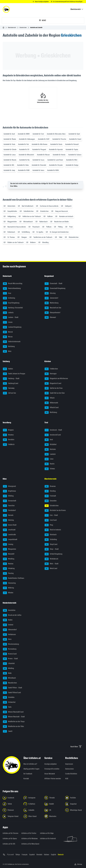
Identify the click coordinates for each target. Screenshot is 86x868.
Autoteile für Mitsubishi (26, 155)
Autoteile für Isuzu (38, 160)
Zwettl (8, 731)
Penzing (8, 573)
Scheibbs (9, 697)
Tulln (7, 707)
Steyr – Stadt (52, 549)
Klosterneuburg (11, 644)
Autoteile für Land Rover (55, 160)
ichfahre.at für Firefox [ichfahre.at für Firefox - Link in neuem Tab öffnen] (29, 833)
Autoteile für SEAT (44, 139)
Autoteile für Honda (59, 155)
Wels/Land (51, 569)
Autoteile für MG (9, 165)
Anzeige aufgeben (51, 764)
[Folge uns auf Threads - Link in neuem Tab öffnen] (53, 798)
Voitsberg (9, 347)
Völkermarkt (51, 403)
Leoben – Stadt (11, 317)
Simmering (9, 583)
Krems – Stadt (10, 659)
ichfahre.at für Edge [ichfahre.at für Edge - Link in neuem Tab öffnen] (47, 833)
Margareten (9, 549)
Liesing (8, 544)
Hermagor (51, 374)
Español (32, 855)
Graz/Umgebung (11, 303)
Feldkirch (9, 445)
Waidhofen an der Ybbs (13, 727)
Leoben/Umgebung (12, 327)
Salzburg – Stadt (11, 379)
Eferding (50, 491)
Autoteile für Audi (9, 134)
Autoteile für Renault (72, 144)
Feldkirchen (51, 369)
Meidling (9, 559)
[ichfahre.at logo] (6, 9)
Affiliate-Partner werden (53, 779)
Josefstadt (9, 530)
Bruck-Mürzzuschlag (13, 284)
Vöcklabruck (51, 559)
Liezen (8, 322)
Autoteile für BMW (24, 134)
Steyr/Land (51, 544)
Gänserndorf (10, 630)
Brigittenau (9, 491)
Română (39, 855)
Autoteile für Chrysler (56, 165)
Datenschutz (69, 769)
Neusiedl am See (53, 308)
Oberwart (50, 317)
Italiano (47, 855)
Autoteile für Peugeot (39, 149)
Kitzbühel (51, 445)
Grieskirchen (23, 27)
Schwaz (50, 469)
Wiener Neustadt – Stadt (14, 717)
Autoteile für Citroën (10, 149)
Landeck (50, 454)
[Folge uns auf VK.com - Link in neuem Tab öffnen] (53, 810)
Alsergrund (9, 486)
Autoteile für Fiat (23, 144)
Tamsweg (9, 388)
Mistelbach (9, 678)
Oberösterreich (12, 27)
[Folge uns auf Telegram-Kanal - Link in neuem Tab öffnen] (12, 816)
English (54, 855)
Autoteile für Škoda (10, 139)
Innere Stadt (10, 525)
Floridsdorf (9, 510)
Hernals (8, 515)
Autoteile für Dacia (56, 144)
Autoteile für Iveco (38, 170)
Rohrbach (51, 535)
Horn (7, 639)
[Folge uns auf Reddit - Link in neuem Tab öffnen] (53, 804)
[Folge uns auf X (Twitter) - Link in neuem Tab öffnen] (33, 804)
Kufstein (50, 449)
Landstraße (9, 535)
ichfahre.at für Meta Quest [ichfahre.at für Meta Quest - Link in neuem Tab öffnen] (29, 844)
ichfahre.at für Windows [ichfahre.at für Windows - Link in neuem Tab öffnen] (29, 839)
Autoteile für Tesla (9, 144)
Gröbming (9, 298)
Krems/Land (10, 654)
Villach (50, 398)
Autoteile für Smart (75, 139)
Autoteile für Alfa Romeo (39, 144)
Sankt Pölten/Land (12, 693)
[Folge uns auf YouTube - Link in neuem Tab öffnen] (74, 798)
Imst (49, 440)
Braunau (50, 486)
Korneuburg (10, 649)
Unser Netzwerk (50, 774)
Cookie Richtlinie (71, 774)
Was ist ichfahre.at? (30, 764)
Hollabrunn (9, 635)
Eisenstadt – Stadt (53, 284)
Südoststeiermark (12, 342)
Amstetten (9, 610)
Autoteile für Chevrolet (39, 165)
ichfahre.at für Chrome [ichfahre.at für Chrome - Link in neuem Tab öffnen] (10, 833)
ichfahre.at (11, 864)
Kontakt (26, 779)
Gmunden (51, 501)
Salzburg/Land (11, 384)
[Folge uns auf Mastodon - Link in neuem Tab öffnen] (53, 816)
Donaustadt (10, 501)
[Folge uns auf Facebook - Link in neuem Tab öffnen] (12, 798)
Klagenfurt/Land (53, 384)
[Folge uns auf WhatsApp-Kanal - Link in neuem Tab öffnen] (74, 810)
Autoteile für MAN (53, 170)
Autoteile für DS (24, 149)
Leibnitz (8, 313)
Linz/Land (51, 520)
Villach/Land (52, 408)
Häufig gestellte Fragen (31, 769)
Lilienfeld (9, 664)
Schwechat (9, 702)
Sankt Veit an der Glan (55, 393)
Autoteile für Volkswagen (27, 139)
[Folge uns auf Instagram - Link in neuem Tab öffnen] (33, 798)
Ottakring (9, 569)
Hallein (8, 369)
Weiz (7, 351)
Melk (7, 673)
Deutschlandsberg (12, 288)
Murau (8, 337)
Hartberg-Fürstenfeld (13, 308)
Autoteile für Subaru (75, 155)
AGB (67, 779)
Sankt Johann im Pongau (14, 374)
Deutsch (61, 855)
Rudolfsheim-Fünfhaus (14, 578)
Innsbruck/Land (53, 435)
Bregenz (8, 430)
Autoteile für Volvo (23, 165)
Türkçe (18, 855)
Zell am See (9, 393)
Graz (7, 293)
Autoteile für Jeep (9, 170)
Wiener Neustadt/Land (13, 712)
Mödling (8, 668)
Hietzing (8, 520)
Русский (10, 855)
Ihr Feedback (28, 774)
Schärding (51, 540)
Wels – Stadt (52, 564)
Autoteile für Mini (72, 160)
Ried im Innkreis (53, 530)
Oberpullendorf (52, 313)
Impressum (69, 764)
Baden (8, 620)
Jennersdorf (51, 298)
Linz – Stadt (51, 515)
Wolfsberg (51, 412)
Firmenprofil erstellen (52, 769)
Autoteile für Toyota (72, 149)
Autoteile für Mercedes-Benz (56, 134)
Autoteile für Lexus (10, 155)
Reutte (50, 464)
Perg (49, 525)
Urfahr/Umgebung (53, 554)
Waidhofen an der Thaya (14, 722)
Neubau (8, 564)
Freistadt (50, 496)
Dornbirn (9, 440)
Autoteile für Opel (74, 134)
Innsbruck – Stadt (53, 430)
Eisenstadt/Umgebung (55, 288)
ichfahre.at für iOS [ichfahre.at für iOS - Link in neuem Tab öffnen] (9, 844)
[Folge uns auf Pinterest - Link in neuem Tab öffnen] (12, 810)
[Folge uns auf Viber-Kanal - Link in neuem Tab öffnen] (33, 816)
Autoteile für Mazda (10, 160)
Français (25, 855)
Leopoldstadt (10, 540)
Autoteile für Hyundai (56, 149)
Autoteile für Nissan (43, 155)
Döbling (8, 496)
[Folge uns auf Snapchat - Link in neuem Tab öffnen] (74, 804)
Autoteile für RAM (24, 170)
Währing (8, 588)
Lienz (49, 459)
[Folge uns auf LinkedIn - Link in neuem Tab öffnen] (33, 810)
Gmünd (8, 625)
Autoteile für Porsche (59, 139)
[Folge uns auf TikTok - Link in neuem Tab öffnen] (12, 804)
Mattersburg (52, 303)
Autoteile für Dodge (72, 165)
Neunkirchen (10, 683)
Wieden (8, 593)
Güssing (50, 293)
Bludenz (8, 435)
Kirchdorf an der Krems (55, 510)
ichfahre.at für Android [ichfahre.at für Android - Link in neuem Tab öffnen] (48, 839)
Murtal (8, 332)
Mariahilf (9, 554)
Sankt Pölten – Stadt (12, 688)
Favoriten (9, 506)
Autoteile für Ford (38, 134)
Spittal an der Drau (54, 388)
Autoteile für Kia (24, 160)
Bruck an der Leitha (12, 615)
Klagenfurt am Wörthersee (56, 379)
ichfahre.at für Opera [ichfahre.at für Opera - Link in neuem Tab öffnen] (10, 839)
